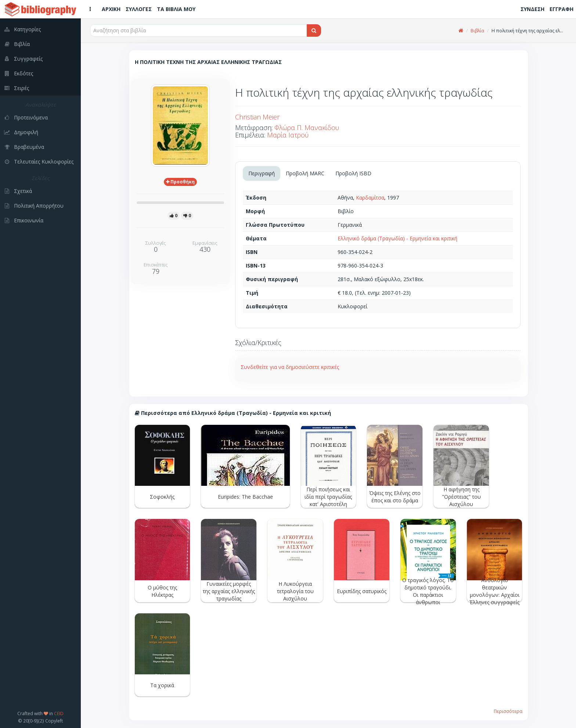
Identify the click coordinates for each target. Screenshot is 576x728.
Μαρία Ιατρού (288, 135)
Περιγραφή (262, 173)
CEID (59, 713)
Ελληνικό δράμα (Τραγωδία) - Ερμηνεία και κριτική (397, 238)
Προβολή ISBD (353, 173)
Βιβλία (477, 31)
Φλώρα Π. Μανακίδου (307, 128)
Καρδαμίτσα (370, 198)
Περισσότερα (508, 711)
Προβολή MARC (305, 173)
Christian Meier (257, 117)
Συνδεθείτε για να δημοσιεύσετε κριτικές (290, 367)
